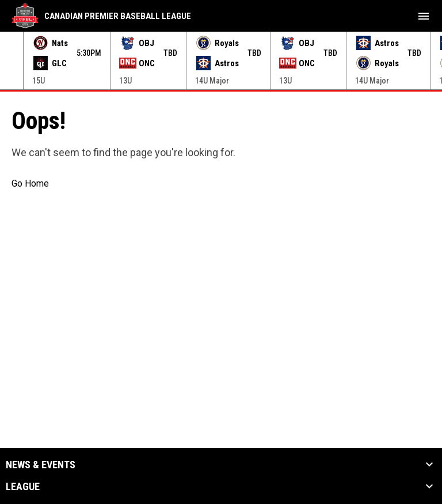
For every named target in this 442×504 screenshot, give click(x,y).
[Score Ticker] (221, 60)
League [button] (23, 487)
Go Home (30, 183)
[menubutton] (424, 16)
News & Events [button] (41, 465)
